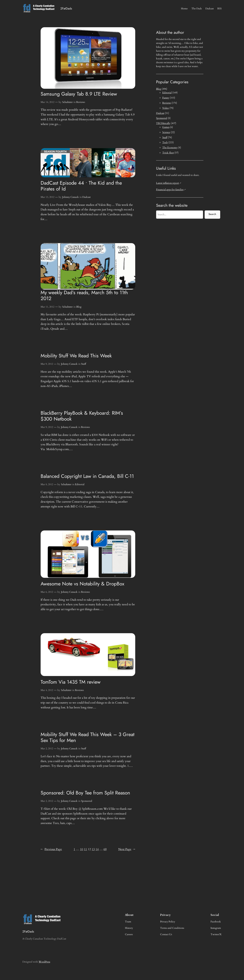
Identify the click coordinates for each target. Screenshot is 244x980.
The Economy (170, 148)
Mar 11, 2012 (47, 307)
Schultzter (67, 102)
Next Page (127, 849)
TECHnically (163, 123)
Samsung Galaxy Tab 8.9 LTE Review (79, 94)
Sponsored (87, 801)
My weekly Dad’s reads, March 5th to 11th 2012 (84, 296)
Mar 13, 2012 (47, 197)
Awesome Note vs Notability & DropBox (82, 584)
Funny (166, 98)
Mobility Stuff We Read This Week (76, 356)
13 (93, 849)
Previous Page (51, 849)
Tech (165, 142)
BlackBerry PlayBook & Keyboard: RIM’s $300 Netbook (82, 416)
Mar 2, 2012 (47, 749)
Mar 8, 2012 (47, 484)
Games (166, 127)
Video (166, 108)
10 (82, 849)
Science (166, 132)
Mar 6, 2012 (47, 592)
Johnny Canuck (70, 197)
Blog (79, 307)
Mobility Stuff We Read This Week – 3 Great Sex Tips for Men (88, 737)
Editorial (80, 484)
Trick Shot (168, 153)
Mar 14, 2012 (47, 102)
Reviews (81, 102)
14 (97, 849)
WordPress (44, 962)
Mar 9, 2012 (47, 364)
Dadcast (86, 197)
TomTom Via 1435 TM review (71, 682)
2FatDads (66, 8)
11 (85, 849)
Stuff (84, 364)
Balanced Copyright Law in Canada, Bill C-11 (87, 476)
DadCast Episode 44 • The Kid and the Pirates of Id (81, 186)
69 (105, 849)
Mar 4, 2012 (47, 690)
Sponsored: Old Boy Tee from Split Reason (85, 793)
